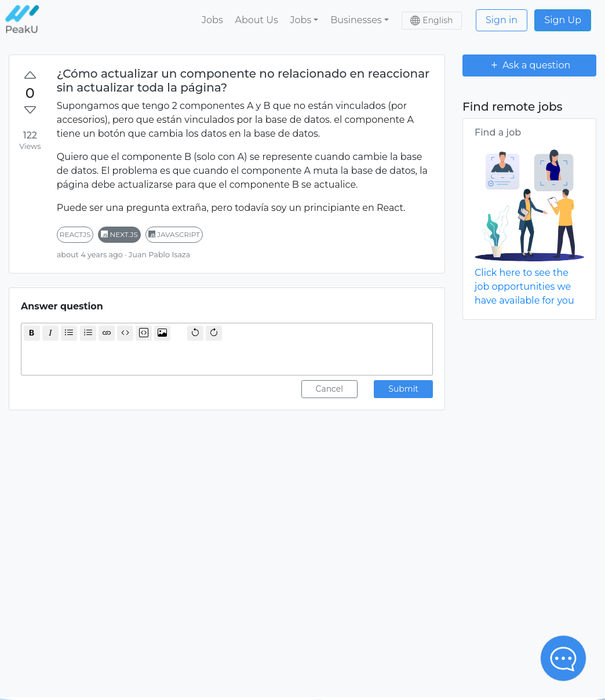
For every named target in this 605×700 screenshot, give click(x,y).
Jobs (212, 20)
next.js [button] (119, 234)
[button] (304, 20)
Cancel (330, 389)
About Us (256, 20)
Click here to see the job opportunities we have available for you (524, 287)
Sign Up (563, 20)
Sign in (502, 20)
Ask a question (530, 65)
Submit (403, 389)
